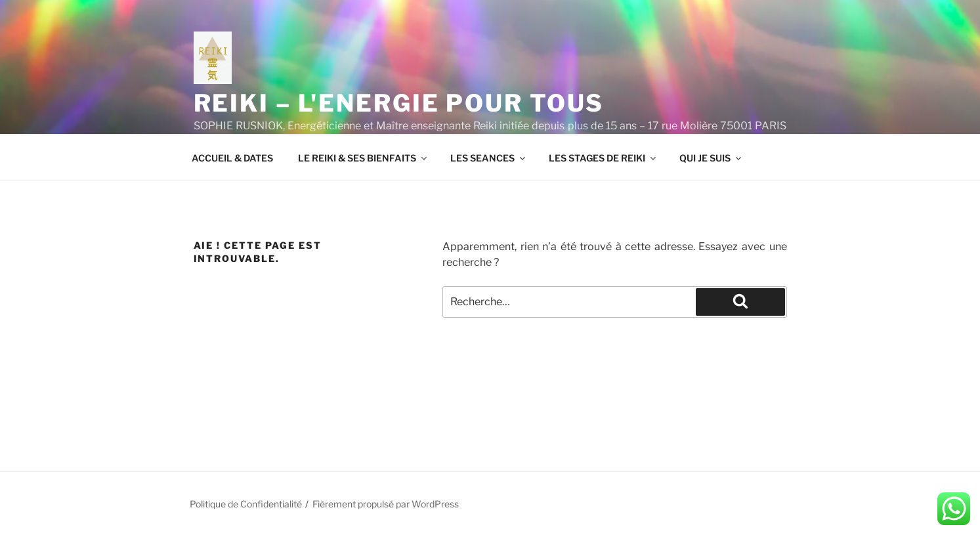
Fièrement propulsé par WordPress (386, 504)
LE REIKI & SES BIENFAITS (363, 158)
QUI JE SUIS (711, 158)
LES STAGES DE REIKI (603, 158)
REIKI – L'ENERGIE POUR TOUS (399, 103)
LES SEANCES (489, 158)
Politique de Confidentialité (246, 504)
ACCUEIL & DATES (232, 158)
